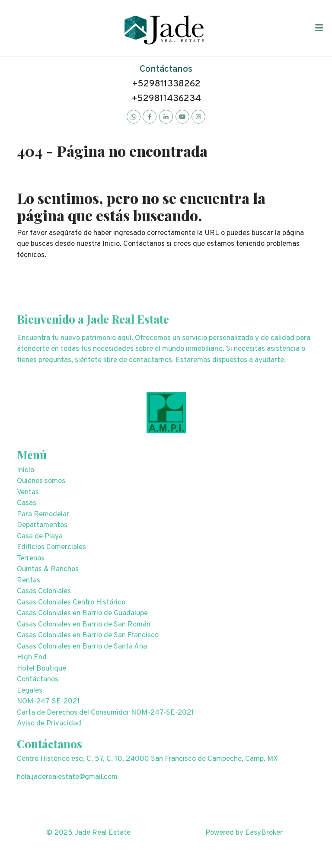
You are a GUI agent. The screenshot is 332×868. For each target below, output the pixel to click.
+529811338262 (166, 84)
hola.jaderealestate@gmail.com (67, 777)
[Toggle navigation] (319, 28)
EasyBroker (264, 833)
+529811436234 (166, 99)
